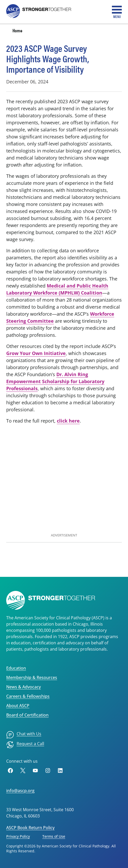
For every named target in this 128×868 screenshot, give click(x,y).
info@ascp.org (20, 791)
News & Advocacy (23, 687)
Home (17, 30)
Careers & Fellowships (28, 696)
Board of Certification (27, 715)
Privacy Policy (18, 836)
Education (16, 668)
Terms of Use (54, 836)
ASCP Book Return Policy (30, 828)
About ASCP (18, 706)
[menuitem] (24, 735)
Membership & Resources (32, 677)
